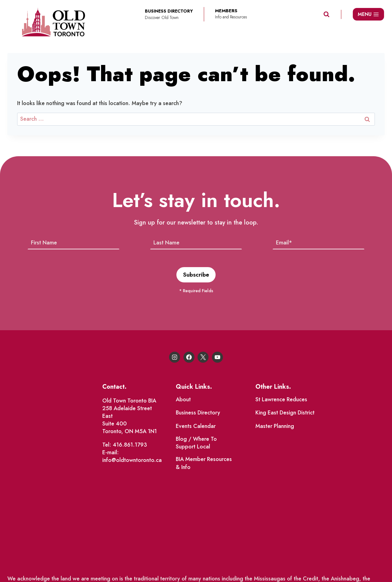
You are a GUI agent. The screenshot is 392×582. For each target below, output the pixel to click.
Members (226, 11)
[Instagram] (175, 358)
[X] (203, 358)
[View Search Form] (326, 14)
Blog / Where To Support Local (196, 443)
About (183, 400)
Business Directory (198, 414)
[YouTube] (217, 358)
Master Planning (275, 427)
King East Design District (285, 414)
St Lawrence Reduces (281, 400)
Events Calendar (196, 427)
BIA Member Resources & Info (204, 464)
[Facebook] (189, 358)
